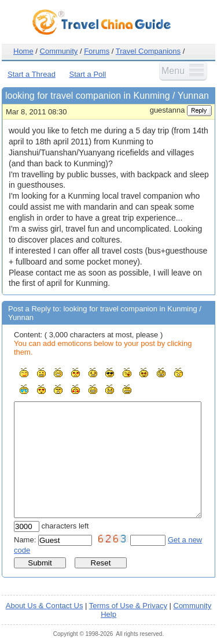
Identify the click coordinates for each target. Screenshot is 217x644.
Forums (97, 51)
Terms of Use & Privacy (128, 606)
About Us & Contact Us (45, 606)
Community (59, 51)
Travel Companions (148, 51)
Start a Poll (88, 74)
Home (23, 51)
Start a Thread (32, 74)
